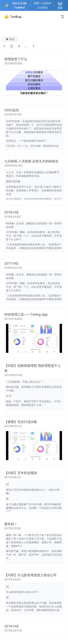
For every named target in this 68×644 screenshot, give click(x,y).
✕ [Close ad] (60, 5)
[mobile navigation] (62, 17)
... (26, 46)
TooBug (13, 17)
